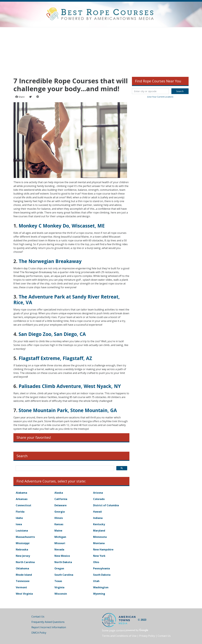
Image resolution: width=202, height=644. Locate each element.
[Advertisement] (101, 51)
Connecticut (24, 505)
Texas (58, 581)
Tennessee (23, 581)
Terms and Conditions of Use (119, 636)
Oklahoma (22, 568)
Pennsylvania (101, 568)
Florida (20, 512)
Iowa (19, 524)
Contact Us (38, 617)
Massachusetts (25, 537)
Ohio (96, 562)
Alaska (59, 493)
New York (99, 556)
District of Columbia (106, 505)
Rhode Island (24, 575)
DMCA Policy (39, 633)
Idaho (19, 518)
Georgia (60, 512)
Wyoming (99, 594)
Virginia (59, 587)
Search (180, 91)
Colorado (99, 499)
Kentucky (99, 524)
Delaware (61, 505)
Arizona (98, 493)
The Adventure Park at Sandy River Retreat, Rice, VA (67, 300)
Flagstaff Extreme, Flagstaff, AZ (55, 358)
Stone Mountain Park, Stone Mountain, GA (68, 410)
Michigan (60, 537)
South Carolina (64, 575)
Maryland (99, 531)
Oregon (59, 568)
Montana (99, 543)
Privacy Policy (147, 636)
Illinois (59, 518)
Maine (58, 531)
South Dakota (102, 575)
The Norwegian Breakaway (50, 261)
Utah (96, 581)
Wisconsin (61, 594)
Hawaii (98, 512)
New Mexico (62, 556)
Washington (101, 587)
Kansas (59, 524)
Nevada (59, 549)
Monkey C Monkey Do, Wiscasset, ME (62, 226)
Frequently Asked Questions (48, 622)
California (61, 499)
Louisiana (22, 531)
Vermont (21, 587)
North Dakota (63, 562)
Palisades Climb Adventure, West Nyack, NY (70, 386)
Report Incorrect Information (49, 627)
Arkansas (22, 499)
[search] (65, 468)
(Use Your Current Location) (160, 97)
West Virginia (24, 594)
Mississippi (23, 543)
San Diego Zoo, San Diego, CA (52, 334)
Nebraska (22, 549)
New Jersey (23, 556)
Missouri (60, 543)
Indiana (98, 518)
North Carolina (25, 562)
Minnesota (100, 537)
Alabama (21, 493)
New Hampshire (103, 549)
